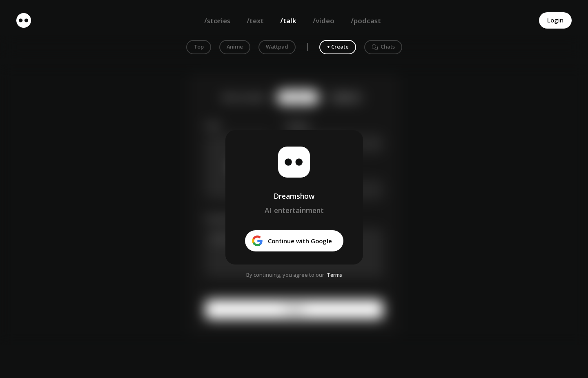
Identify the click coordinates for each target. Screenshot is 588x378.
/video (324, 21)
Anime (235, 47)
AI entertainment (294, 210)
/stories (217, 21)
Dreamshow (294, 196)
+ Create (338, 47)
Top (199, 47)
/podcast (366, 21)
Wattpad (277, 47)
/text (255, 21)
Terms (334, 275)
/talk (288, 21)
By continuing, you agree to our (285, 275)
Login (555, 20)
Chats (383, 47)
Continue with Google (292, 241)
